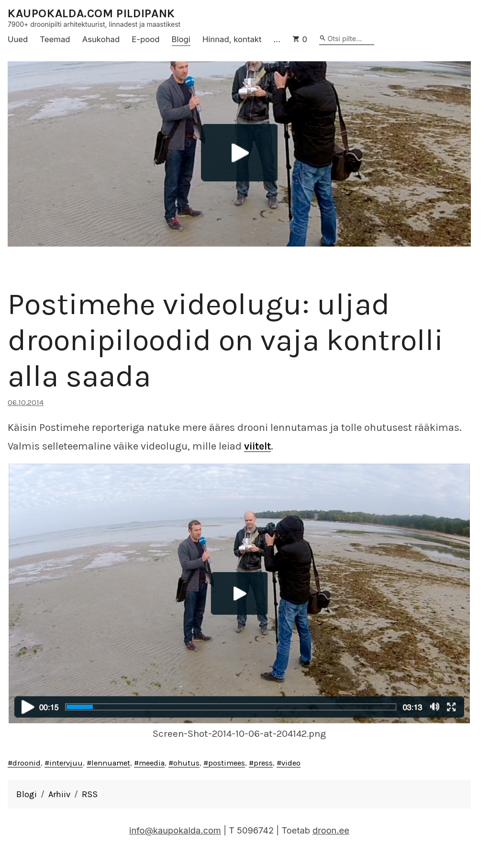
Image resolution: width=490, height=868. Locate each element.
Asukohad (101, 39)
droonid (27, 763)
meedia (152, 763)
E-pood (145, 39)
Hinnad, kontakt (232, 39)
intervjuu (66, 763)
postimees (227, 763)
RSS (90, 794)
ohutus (186, 763)
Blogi (181, 39)
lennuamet (111, 763)
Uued (18, 39)
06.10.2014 (26, 402)
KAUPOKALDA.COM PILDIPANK (91, 14)
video (291, 763)
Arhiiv (59, 794)
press (263, 763)
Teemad (55, 39)
